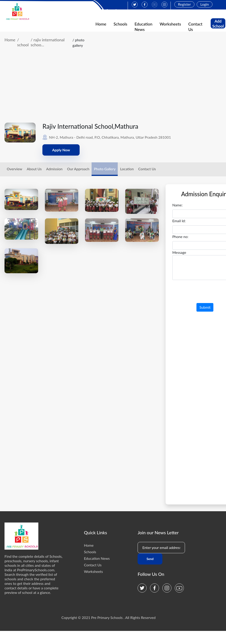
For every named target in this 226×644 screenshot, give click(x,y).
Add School (218, 24)
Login (205, 4)
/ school (23, 42)
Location (127, 169)
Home (101, 24)
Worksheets (170, 24)
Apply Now (61, 150)
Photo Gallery (105, 169)
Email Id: (179, 221)
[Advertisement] (108, 89)
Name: (178, 205)
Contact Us (147, 169)
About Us (34, 169)
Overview (14, 169)
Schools (120, 24)
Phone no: (180, 237)
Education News (97, 558)
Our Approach (78, 169)
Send (150, 559)
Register (184, 4)
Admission (54, 169)
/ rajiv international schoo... (48, 42)
